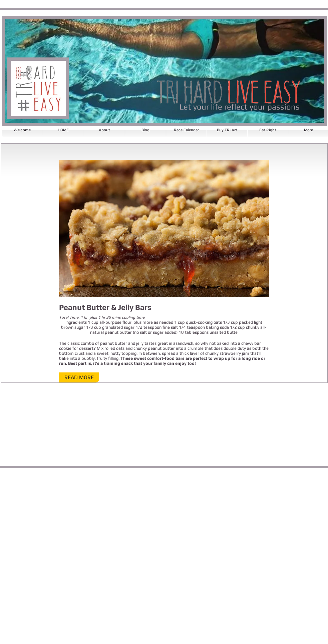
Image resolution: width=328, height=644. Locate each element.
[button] (79, 377)
